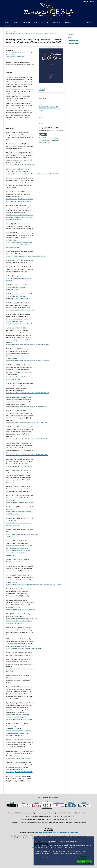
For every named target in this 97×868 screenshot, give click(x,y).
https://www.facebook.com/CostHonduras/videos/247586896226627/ (27, 455)
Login (92, 1)
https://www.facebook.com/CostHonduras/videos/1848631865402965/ (27, 345)
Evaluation (68, 22)
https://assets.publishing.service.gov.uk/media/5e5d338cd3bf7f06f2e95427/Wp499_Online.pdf (34, 584)
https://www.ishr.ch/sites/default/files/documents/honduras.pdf (25, 648)
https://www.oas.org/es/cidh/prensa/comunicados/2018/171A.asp (26, 256)
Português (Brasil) (73, 43)
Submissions (57, 22)
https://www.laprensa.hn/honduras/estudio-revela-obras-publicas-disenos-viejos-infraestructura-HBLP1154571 (19, 733)
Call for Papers (46, 22)
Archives (36, 22)
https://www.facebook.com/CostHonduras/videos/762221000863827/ (27, 439)
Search (90, 22)
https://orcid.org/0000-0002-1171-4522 (15, 56)
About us (8, 26)
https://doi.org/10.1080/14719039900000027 (20, 466)
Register (86, 1)
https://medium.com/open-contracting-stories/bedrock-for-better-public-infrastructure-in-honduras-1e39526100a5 (19, 717)
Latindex (37, 803)
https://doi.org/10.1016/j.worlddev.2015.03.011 (20, 503)
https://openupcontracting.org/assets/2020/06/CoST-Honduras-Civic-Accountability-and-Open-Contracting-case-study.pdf (22, 621)
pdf (42, 89)
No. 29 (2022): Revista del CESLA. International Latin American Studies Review (28, 34)
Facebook (45, 823)
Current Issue (26, 22)
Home (8, 32)
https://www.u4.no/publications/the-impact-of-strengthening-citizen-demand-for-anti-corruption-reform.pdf (19, 245)
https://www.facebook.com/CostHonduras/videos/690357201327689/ (27, 423)
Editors (16, 22)
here (75, 819)
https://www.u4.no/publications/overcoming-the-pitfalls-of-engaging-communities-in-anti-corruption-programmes (20, 217)
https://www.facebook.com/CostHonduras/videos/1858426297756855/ (27, 361)
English (70, 37)
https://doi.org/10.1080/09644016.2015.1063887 (21, 610)
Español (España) (73, 40)
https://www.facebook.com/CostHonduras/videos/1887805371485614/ (27, 393)
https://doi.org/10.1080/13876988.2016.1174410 (21, 165)
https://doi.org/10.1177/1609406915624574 (19, 772)
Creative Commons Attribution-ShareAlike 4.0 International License (49, 140)
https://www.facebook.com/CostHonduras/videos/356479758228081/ (27, 407)
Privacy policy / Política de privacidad (48, 858)
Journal (7, 22)
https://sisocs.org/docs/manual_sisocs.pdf (18, 758)
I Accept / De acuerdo (84, 862)
